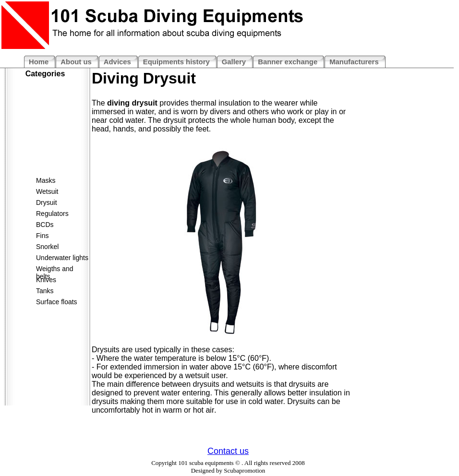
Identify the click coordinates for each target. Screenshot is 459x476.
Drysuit (47, 202)
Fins (42, 236)
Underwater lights (62, 258)
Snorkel (47, 247)
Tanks (45, 291)
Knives (46, 280)
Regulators (52, 214)
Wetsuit (47, 191)
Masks (46, 180)
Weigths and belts (55, 270)
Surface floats (57, 302)
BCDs (45, 225)
